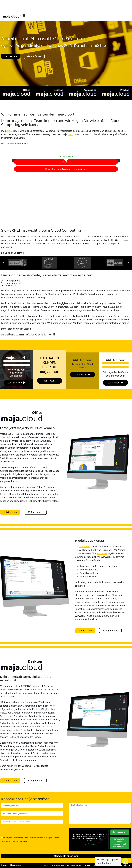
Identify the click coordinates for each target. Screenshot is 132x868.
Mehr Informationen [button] (66, 156)
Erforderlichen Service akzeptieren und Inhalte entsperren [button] (66, 169)
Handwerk (102, 553)
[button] (4, 263)
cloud (10, 131)
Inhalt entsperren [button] (66, 162)
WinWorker (85, 547)
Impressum (6, 865)
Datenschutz (16, 865)
